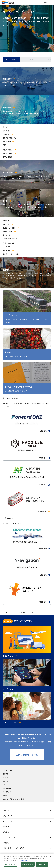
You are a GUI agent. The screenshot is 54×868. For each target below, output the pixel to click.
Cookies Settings (11, 864)
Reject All (42, 864)
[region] (27, 861)
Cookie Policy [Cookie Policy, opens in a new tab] (24, 860)
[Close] (51, 857)
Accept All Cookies (28, 864)
